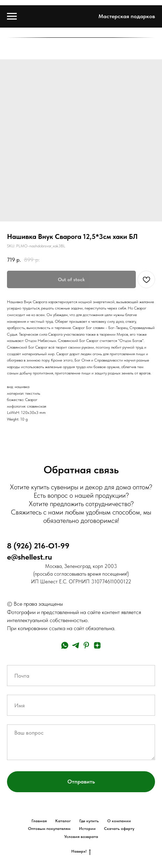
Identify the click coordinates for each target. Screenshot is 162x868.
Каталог (63, 821)
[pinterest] (86, 645)
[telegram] (76, 645)
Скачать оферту (119, 829)
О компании (119, 821)
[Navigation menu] (12, 16)
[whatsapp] (65, 645)
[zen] (97, 645)
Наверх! (81, 851)
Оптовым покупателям (49, 829)
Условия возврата (81, 837)
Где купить (89, 821)
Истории (87, 829)
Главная (39, 821)
